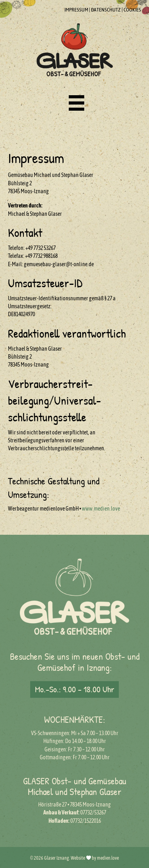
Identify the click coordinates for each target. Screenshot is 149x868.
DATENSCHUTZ (106, 10)
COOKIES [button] (132, 10)
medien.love (108, 858)
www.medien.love (101, 509)
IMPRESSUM (76, 10)
